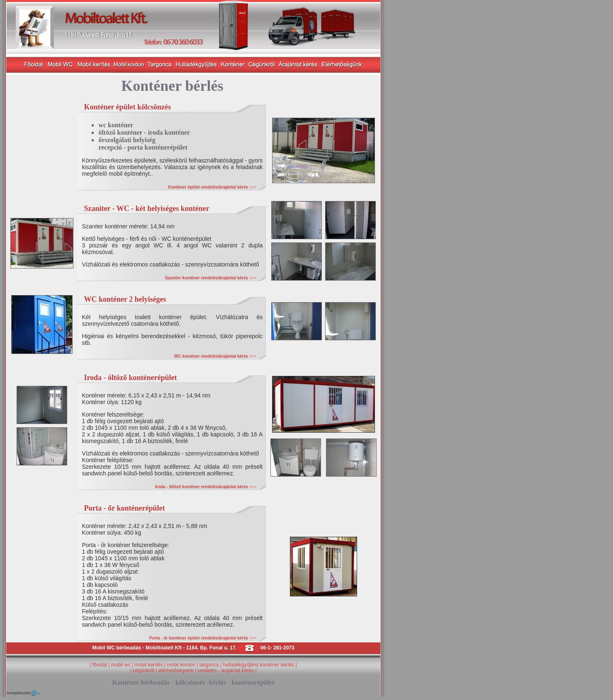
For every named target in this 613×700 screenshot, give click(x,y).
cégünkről (144, 671)
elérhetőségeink (176, 671)
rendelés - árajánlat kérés (225, 671)
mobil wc (121, 665)
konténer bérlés (277, 665)
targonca (209, 665)
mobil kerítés (148, 665)
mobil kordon (182, 665)
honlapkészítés (19, 693)
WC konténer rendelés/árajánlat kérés (215, 356)
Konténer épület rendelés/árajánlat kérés (213, 187)
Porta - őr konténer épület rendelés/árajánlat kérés (203, 638)
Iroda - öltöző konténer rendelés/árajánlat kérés (206, 487)
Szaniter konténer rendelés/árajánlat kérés (211, 278)
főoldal (100, 665)
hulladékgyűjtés (240, 665)
